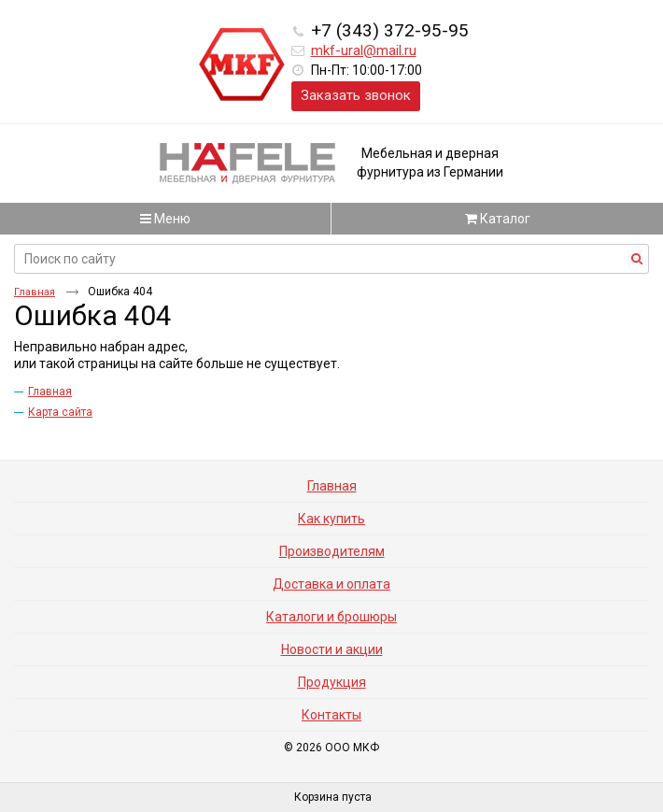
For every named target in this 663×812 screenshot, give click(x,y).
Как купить (331, 519)
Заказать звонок (356, 95)
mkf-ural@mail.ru (364, 50)
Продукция (332, 682)
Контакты (331, 715)
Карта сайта (60, 412)
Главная (35, 292)
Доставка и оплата (331, 584)
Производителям (332, 551)
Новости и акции (332, 649)
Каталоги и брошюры (331, 617)
